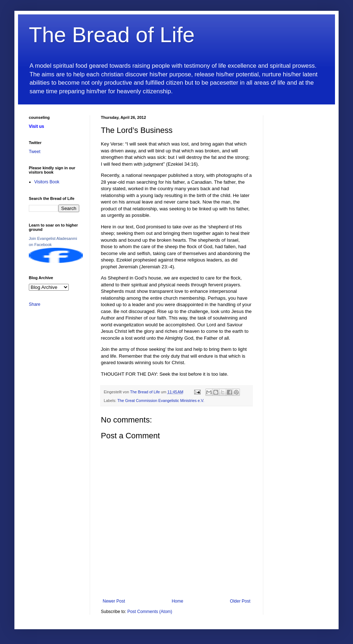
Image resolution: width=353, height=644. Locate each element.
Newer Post (114, 601)
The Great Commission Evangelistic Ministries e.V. (161, 401)
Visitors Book (47, 182)
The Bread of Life (112, 35)
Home (178, 601)
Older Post (240, 601)
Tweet (35, 152)
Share (35, 304)
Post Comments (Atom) (150, 612)
